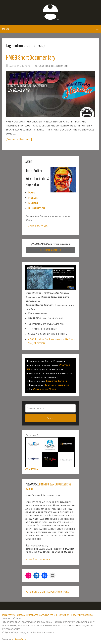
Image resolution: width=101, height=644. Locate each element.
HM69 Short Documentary (31, 57)
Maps (32, 193)
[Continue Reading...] (19, 139)
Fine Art (34, 198)
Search (50, 418)
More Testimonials (38, 559)
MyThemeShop (19, 639)
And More (32, 469)
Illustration (59, 66)
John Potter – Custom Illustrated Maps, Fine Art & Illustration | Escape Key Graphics (47, 615)
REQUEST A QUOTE (50, 250)
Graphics (44, 66)
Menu (5, 29)
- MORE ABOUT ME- (37, 226)
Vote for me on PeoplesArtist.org (47, 592)
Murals (33, 203)
